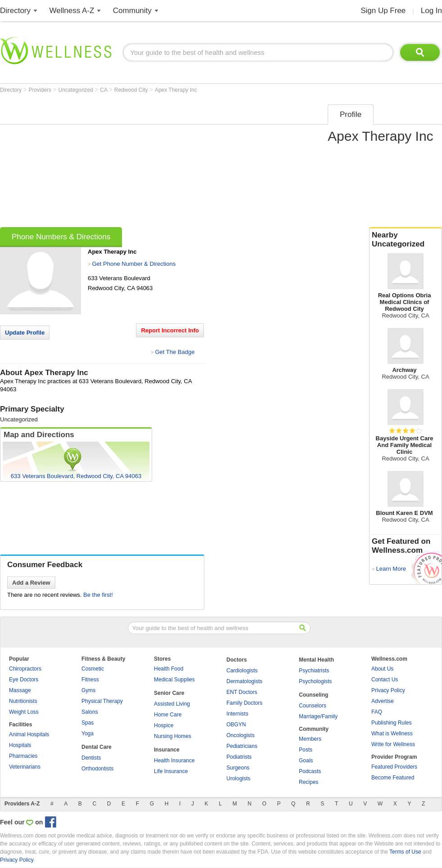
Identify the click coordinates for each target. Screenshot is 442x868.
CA (104, 90)
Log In (431, 11)
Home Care (168, 715)
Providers (41, 90)
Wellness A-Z (72, 11)
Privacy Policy (388, 690)
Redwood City (132, 90)
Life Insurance (171, 771)
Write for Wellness (393, 744)
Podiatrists (239, 757)
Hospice (164, 725)
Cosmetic (93, 669)
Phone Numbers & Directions (61, 237)
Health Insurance (174, 761)
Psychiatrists (314, 671)
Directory (15, 11)
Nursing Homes (173, 736)
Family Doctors (244, 703)
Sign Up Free (383, 11)
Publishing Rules (391, 723)
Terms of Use (405, 852)
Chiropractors (25, 669)
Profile (351, 114)
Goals (306, 761)
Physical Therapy (102, 701)
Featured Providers (394, 767)
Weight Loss (24, 712)
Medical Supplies (174, 680)
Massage (20, 690)
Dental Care (97, 747)
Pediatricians (242, 746)
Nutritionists (23, 701)
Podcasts (310, 771)
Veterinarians (25, 767)
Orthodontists (97, 769)
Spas (88, 723)
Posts (306, 750)
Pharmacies (23, 756)
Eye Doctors (24, 680)
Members (310, 739)
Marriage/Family (318, 716)
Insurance (167, 750)
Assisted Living (172, 704)
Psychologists (315, 681)
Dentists (91, 758)
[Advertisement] (136, 163)
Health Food (169, 669)
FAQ (377, 712)
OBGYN (236, 725)
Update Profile (25, 333)
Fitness (90, 680)
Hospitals (20, 745)
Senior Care (169, 693)
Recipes (309, 782)
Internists (237, 714)
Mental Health (316, 660)
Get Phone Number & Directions (134, 264)
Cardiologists (242, 671)
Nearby (406, 240)
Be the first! (98, 595)
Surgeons (238, 768)
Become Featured (393, 778)
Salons (90, 712)
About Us (382, 669)
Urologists (238, 779)
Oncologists (241, 735)
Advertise (383, 701)
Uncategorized (77, 90)
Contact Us (385, 680)
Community (132, 11)
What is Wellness (392, 734)
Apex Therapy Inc (176, 90)
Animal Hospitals (29, 734)
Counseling (313, 695)
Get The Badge (175, 352)
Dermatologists (244, 681)
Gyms (88, 690)
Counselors (313, 706)
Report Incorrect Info (170, 330)
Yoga (88, 734)
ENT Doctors (242, 692)
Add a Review (31, 583)
